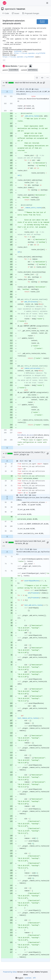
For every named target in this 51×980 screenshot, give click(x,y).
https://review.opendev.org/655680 (18, 57)
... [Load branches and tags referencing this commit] (4, 60)
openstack (10, 9)
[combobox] (37, 78)
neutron (21, 9)
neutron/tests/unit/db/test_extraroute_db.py (30, 542)
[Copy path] (44, 83)
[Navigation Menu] (47, 3)
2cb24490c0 (14, 70)
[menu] (48, 78)
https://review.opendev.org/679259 (30, 53)
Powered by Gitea (10, 972)
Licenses (28, 978)
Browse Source (42, 22)
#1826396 (18, 52)
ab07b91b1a (33, 70)
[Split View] (42, 78)
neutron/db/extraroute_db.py (29, 83)
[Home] (5, 3)
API (34, 978)
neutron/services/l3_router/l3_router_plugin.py (30, 453)
